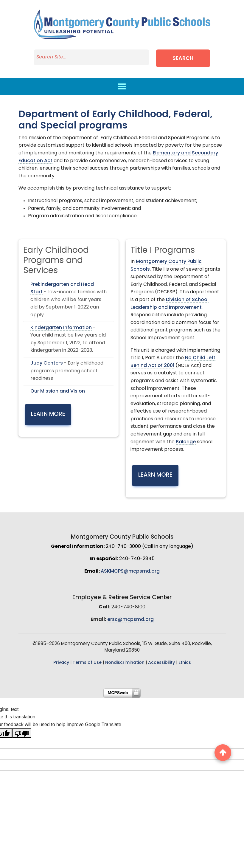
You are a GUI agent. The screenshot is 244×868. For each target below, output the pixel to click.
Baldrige (186, 442)
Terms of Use (87, 663)
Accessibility (161, 663)
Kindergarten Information (61, 328)
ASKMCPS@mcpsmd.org (130, 571)
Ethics (185, 663)
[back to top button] (223, 753)
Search (183, 59)
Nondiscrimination (125, 663)
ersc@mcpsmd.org (130, 620)
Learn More (48, 414)
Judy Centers (47, 363)
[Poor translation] (22, 733)
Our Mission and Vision (58, 391)
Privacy (61, 663)
